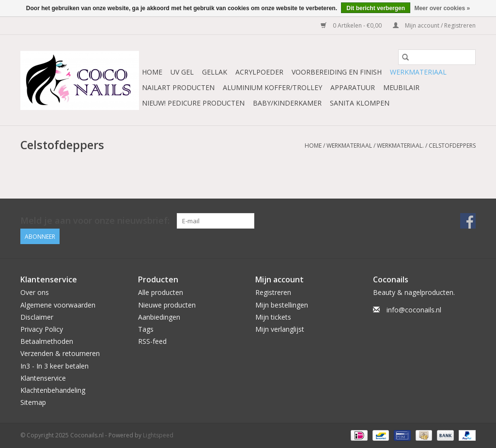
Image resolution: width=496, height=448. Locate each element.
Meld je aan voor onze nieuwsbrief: (95, 221)
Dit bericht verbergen (376, 8)
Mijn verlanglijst (280, 329)
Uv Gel (182, 72)
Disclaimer (37, 317)
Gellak (215, 72)
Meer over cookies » (442, 8)
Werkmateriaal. (400, 146)
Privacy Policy (42, 329)
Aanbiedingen (159, 317)
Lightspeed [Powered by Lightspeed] (158, 435)
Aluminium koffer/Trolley (272, 87)
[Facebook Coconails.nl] (468, 221)
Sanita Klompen (360, 103)
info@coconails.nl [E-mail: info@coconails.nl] (414, 310)
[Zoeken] (437, 57)
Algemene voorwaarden (58, 305)
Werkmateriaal (418, 72)
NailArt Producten (178, 87)
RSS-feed (152, 341)
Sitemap (33, 402)
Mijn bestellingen (282, 305)
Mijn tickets (273, 317)
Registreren (273, 292)
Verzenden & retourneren (60, 353)
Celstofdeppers (452, 146)
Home (152, 72)
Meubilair (401, 87)
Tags (146, 329)
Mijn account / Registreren (434, 25)
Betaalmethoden (47, 341)
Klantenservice (43, 378)
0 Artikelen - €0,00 (352, 25)
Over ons (35, 292)
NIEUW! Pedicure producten (193, 103)
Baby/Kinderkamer (287, 103)
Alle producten (161, 292)
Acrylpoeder (259, 72)
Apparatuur (353, 87)
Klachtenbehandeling (53, 390)
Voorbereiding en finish (337, 72)
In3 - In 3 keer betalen (54, 366)
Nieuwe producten (167, 305)
